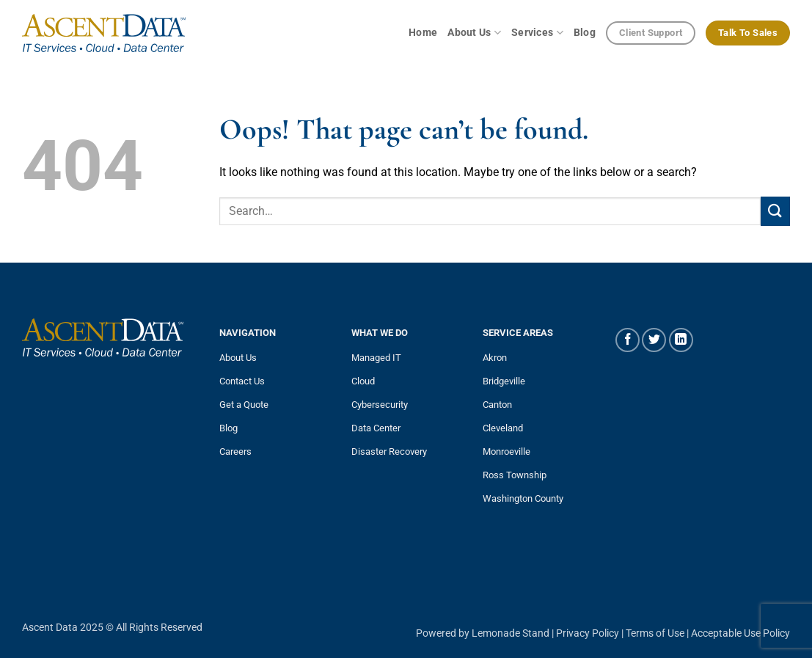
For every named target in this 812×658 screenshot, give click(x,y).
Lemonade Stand (511, 633)
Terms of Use (655, 633)
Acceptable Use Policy (740, 633)
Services (537, 33)
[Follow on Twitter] (654, 340)
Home (423, 33)
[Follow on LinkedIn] (681, 340)
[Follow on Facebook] (628, 340)
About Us (474, 33)
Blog (585, 33)
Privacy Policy (588, 633)
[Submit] (775, 211)
